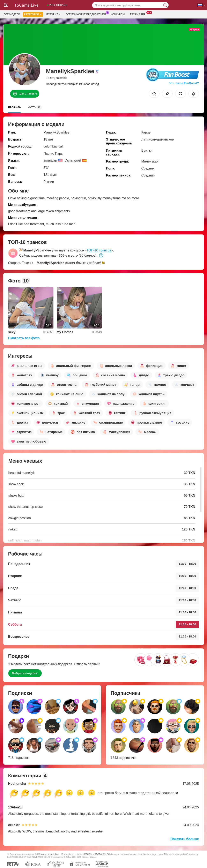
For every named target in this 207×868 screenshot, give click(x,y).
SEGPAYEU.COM (103, 854)
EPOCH (88, 854)
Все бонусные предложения (87, 14)
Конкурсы (118, 14)
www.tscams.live (50, 854)
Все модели (12, 14)
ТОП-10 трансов (99, 250)
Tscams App (139, 14)
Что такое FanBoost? (184, 83)
